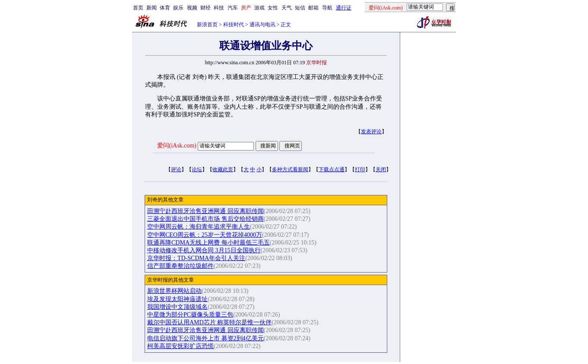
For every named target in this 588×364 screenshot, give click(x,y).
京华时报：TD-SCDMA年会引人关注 (196, 258)
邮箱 (313, 8)
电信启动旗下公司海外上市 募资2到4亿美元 (205, 338)
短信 (300, 8)
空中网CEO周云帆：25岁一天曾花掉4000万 (205, 235)
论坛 (197, 169)
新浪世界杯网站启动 (174, 291)
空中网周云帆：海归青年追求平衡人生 (199, 227)
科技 (219, 8)
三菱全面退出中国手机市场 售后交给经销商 (205, 219)
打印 (360, 169)
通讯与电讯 (262, 25)
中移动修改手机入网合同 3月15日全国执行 (204, 250)
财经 (205, 8)
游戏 (259, 8)
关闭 (381, 169)
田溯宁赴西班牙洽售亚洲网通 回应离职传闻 (205, 211)
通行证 (344, 8)
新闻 (152, 8)
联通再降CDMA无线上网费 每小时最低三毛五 (209, 243)
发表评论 (371, 132)
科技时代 (234, 25)
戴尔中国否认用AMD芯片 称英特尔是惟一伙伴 (209, 322)
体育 (165, 8)
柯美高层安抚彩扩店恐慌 (180, 346)
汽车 (233, 8)
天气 (287, 8)
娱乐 (178, 8)
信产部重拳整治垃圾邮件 (180, 266)
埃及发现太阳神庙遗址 (177, 299)
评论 (176, 169)
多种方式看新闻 (290, 169)
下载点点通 (332, 169)
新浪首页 (207, 25)
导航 (327, 8)
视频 (192, 8)
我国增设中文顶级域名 (177, 307)
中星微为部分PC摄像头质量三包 (190, 315)
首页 (138, 8)
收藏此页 (223, 169)
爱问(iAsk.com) (177, 146)
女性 (273, 8)
